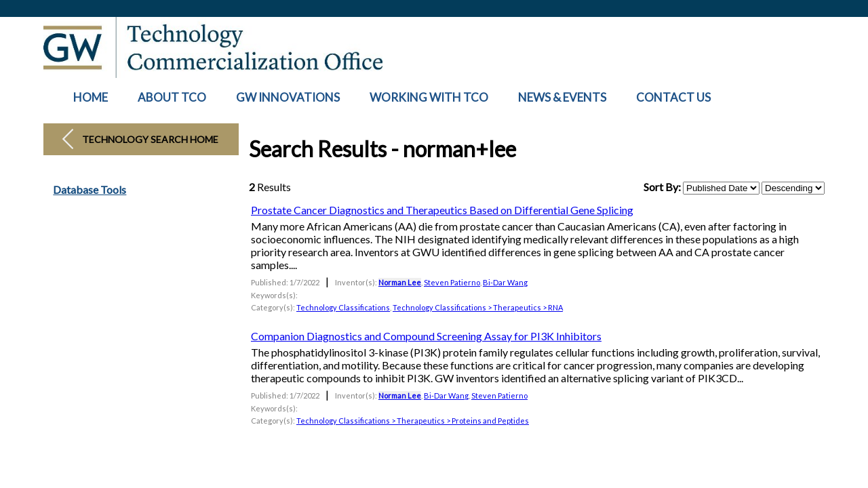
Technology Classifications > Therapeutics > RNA (478, 307)
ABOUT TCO (172, 97)
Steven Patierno (452, 282)
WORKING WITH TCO (429, 97)
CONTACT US (673, 97)
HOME (91, 97)
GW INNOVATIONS (288, 97)
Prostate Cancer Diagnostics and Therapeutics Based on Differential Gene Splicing (442, 210)
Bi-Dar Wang (505, 282)
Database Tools (90, 190)
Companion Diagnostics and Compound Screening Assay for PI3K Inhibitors (426, 336)
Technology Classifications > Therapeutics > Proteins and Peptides (413, 421)
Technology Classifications (343, 307)
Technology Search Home (150, 139)
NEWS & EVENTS (562, 97)
